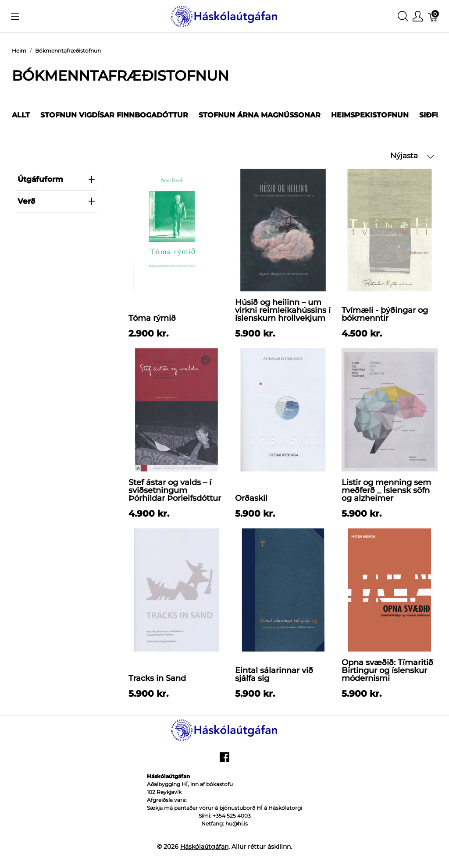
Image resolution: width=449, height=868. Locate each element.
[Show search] (403, 16)
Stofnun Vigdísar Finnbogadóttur (114, 115)
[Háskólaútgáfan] (224, 16)
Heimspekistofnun (370, 115)
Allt (21, 115)
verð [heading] (56, 201)
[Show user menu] (418, 16)
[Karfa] (433, 16)
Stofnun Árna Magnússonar (260, 115)
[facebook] (224, 760)
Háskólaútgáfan (204, 847)
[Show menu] (15, 16)
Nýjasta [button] (412, 156)
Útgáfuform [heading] (56, 179)
